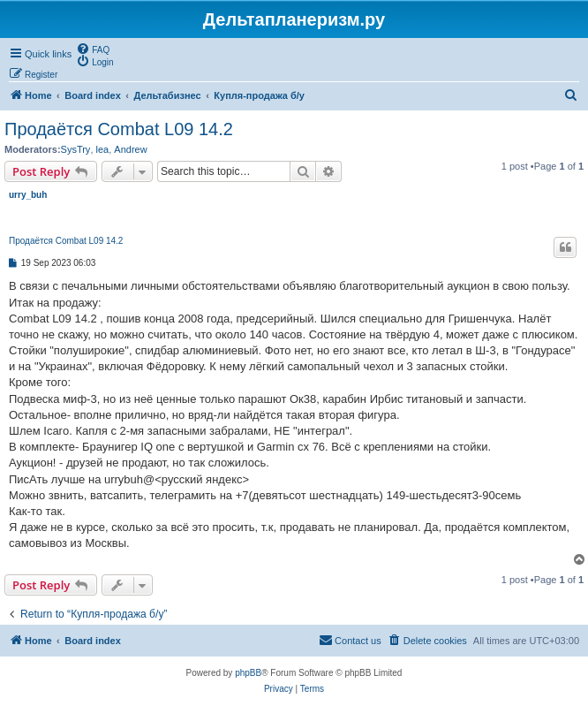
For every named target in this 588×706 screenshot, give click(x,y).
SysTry (76, 149)
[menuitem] (93, 49)
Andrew (130, 149)
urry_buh (28, 195)
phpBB (248, 673)
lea (103, 149)
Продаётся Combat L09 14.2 (119, 129)
